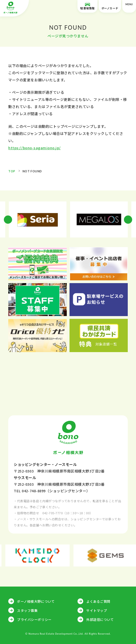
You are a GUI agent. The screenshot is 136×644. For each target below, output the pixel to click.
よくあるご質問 (98, 601)
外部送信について (100, 619)
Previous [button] (8, 220)
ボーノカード (110, 6)
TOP (12, 171)
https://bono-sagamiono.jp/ (34, 148)
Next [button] (128, 220)
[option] (38, 219)
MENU (129, 6)
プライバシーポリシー (34, 619)
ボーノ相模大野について (36, 601)
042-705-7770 (52, 513)
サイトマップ (97, 610)
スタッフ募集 (27, 610)
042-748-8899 (34, 491)
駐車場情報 (88, 6)
